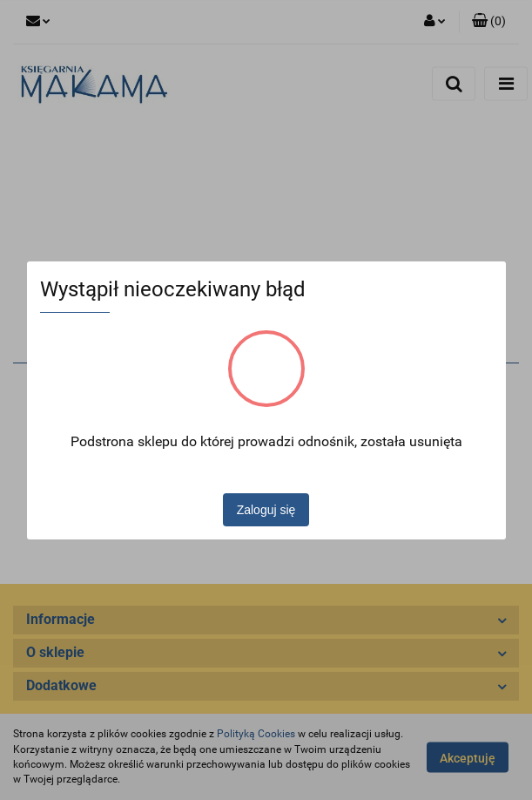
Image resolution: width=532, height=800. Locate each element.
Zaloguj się (266, 510)
